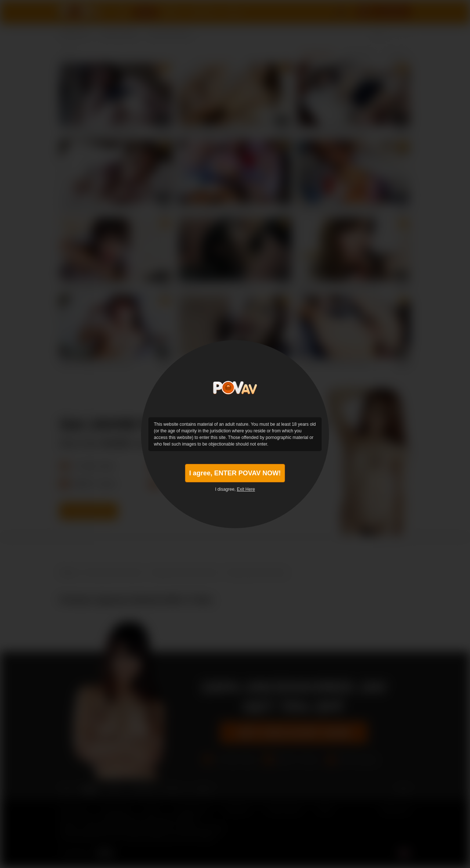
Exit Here (246, 489)
